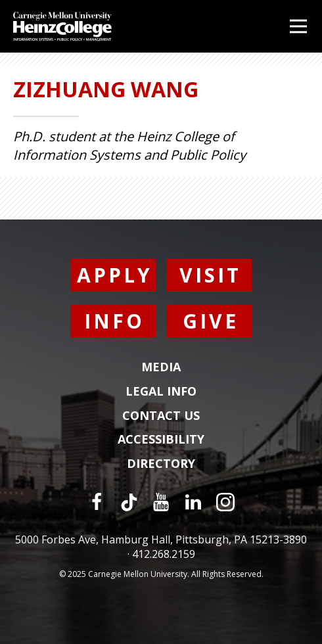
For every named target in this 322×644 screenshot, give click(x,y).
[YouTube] (161, 502)
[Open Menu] (298, 26)
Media (161, 367)
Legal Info (161, 392)
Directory (161, 464)
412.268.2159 (164, 554)
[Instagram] (225, 502)
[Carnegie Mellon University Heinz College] (62, 28)
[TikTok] (129, 502)
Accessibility (161, 440)
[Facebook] (97, 502)
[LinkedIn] (193, 502)
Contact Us (161, 416)
